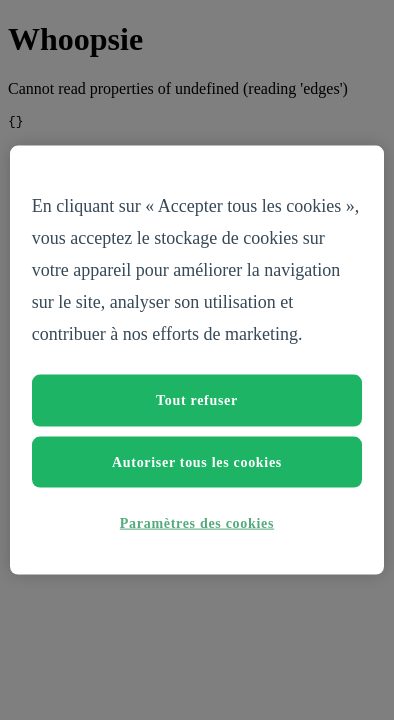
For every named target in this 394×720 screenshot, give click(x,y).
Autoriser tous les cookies (197, 461)
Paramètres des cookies (197, 523)
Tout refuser (197, 400)
